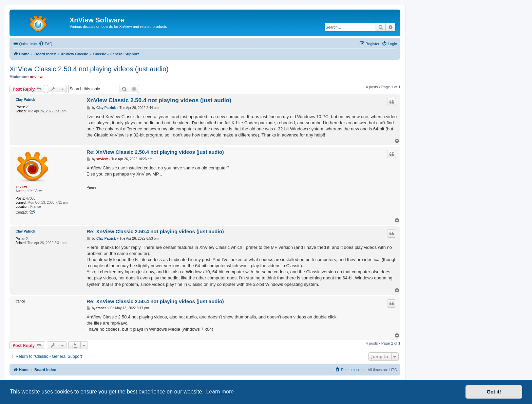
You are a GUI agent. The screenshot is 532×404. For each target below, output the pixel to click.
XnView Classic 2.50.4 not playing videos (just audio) (89, 69)
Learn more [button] (220, 392)
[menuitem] (45, 44)
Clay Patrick (25, 100)
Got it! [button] (494, 392)
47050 (31, 198)
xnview (36, 77)
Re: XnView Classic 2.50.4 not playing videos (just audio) (155, 152)
